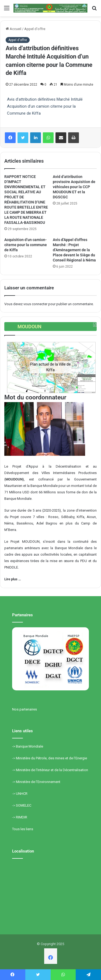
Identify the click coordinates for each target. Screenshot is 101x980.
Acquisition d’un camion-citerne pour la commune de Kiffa (26, 245)
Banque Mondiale (29, 746)
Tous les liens (23, 829)
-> (14, 746)
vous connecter (35, 304)
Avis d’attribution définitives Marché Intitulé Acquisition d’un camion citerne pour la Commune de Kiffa (45, 106)
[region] (50, 367)
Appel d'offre (35, 29)
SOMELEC (24, 805)
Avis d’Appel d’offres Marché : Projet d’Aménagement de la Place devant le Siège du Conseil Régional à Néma (74, 250)
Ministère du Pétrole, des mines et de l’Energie (51, 758)
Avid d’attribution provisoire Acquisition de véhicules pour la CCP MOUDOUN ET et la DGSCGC (74, 187)
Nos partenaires (25, 709)
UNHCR (22, 794)
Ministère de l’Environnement (38, 782)
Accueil (13, 29)
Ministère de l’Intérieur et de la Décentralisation (52, 770)
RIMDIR (22, 817)
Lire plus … (13, 579)
